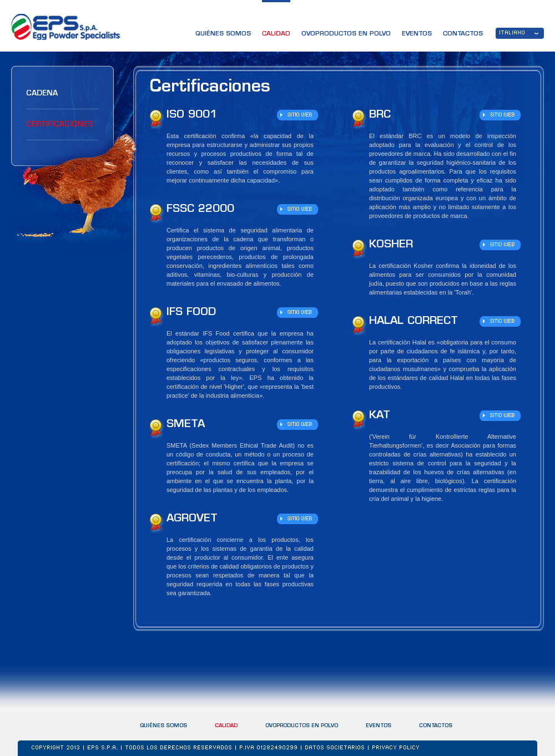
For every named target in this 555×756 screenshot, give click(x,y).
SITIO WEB (300, 115)
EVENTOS (417, 34)
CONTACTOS (463, 34)
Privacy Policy (396, 748)
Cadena (42, 93)
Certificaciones (59, 125)
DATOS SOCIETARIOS (335, 748)
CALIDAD (276, 34)
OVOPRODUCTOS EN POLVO (346, 34)
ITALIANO (513, 33)
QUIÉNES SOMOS (223, 34)
